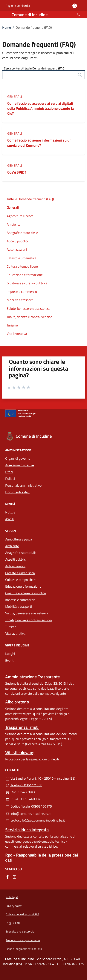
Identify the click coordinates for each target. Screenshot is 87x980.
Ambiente (14, 224)
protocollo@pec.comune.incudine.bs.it (35, 820)
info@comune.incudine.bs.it (28, 814)
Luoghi (10, 654)
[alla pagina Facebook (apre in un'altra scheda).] (7, 877)
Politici (10, 479)
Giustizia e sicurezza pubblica (27, 283)
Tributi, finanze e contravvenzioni (30, 317)
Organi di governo (18, 458)
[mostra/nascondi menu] (7, 15)
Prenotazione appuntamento (23, 940)
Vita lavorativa (17, 334)
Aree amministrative (20, 465)
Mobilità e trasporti (20, 300)
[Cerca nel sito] (79, 15)
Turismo (12, 325)
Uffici (9, 472)
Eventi (10, 661)
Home (7, 27)
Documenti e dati (17, 492)
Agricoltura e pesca (20, 216)
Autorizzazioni (17, 249)
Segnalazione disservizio (20, 931)
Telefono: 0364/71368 (24, 785)
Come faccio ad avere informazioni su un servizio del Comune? (39, 143)
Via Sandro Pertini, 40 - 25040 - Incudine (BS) (43, 778)
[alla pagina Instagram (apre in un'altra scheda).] (14, 877)
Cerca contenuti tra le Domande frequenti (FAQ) (35, 68)
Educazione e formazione (25, 275)
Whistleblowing (20, 753)
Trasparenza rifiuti (22, 727)
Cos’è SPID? (17, 172)
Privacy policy (14, 906)
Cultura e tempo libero (22, 266)
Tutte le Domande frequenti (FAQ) (30, 199)
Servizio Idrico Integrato (27, 830)
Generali (15, 97)
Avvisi (9, 519)
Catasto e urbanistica (22, 258)
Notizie (10, 512)
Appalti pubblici (17, 241)
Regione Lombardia (18, 6)
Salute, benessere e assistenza (28, 309)
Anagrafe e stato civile (22, 233)
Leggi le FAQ (13, 923)
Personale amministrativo (23, 485)
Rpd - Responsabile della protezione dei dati (42, 857)
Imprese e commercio (22, 292)
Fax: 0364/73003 (20, 792)
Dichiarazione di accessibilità (22, 914)
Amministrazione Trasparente (33, 677)
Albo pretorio (17, 702)
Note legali (12, 897)
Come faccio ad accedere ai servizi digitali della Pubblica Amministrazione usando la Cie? (41, 108)
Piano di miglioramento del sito (24, 949)
